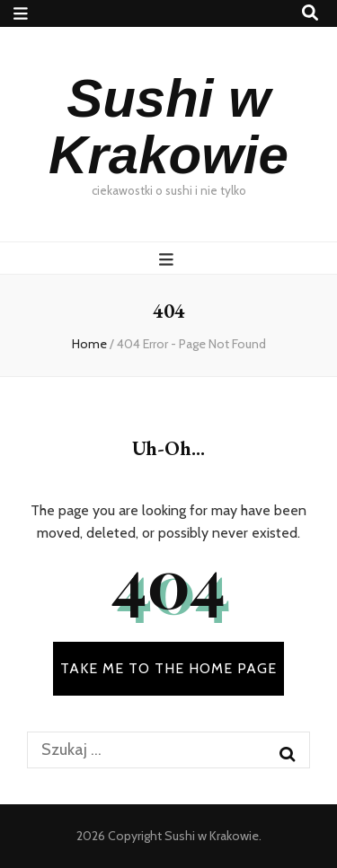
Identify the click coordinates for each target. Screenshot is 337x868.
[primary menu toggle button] (168, 259)
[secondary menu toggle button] (21, 13)
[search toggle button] (310, 13)
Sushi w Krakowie (168, 127)
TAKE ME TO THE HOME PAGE (168, 668)
